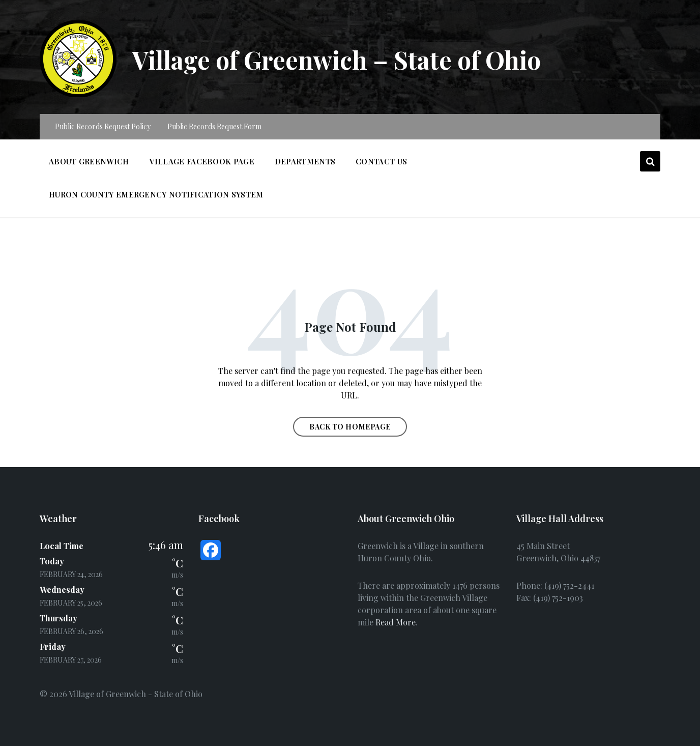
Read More (396, 622)
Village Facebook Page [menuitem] (202, 161)
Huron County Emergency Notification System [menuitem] (156, 194)
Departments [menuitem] (305, 161)
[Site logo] (78, 94)
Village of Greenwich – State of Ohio (336, 60)
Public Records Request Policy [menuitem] (103, 126)
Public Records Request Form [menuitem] (214, 126)
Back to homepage (350, 427)
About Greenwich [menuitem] (89, 161)
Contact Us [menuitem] (381, 161)
